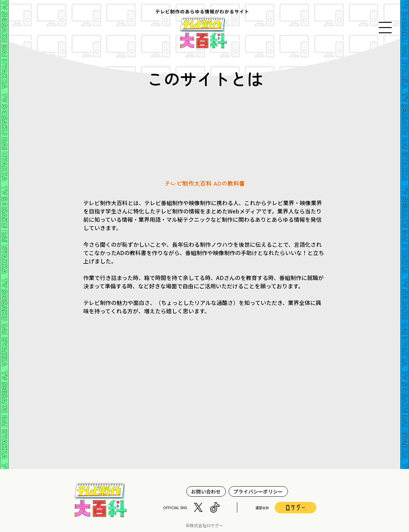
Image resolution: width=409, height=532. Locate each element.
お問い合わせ (206, 491)
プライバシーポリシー (258, 491)
